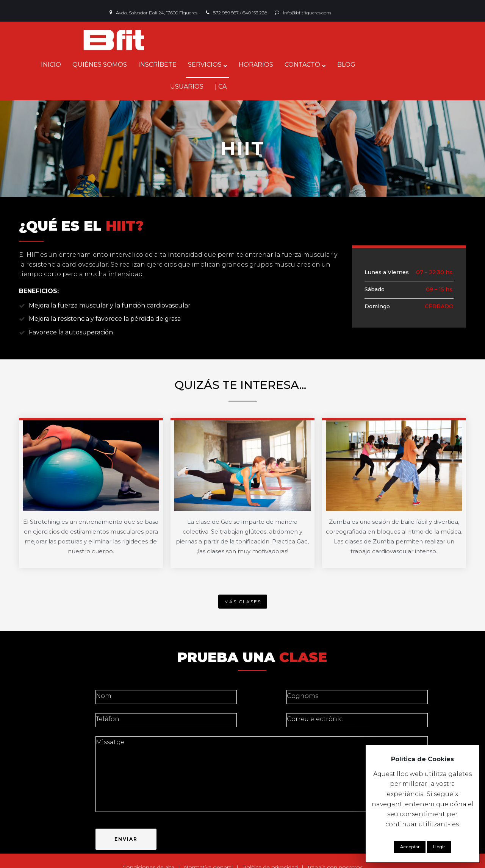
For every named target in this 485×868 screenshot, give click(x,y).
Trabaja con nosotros (335, 845)
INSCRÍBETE (168, 65)
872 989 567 (226, 13)
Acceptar (410, 847)
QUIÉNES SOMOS (110, 65)
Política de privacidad (270, 845)
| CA (428, 65)
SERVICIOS (215, 65)
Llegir (439, 847)
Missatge (262, 752)
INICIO (62, 65)
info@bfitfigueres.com (307, 13)
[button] (243, 579)
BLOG (357, 65)
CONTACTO (313, 65)
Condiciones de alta (148, 845)
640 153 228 (255, 13)
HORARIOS (267, 65)
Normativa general (208, 845)
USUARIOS (394, 65)
